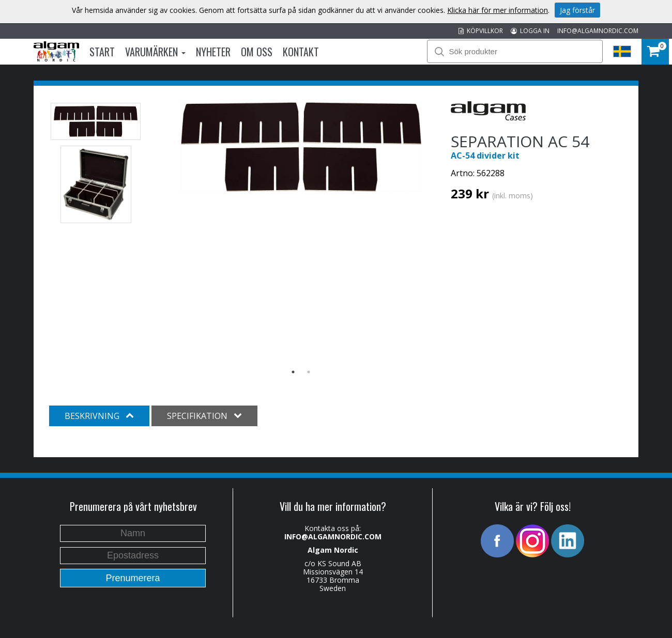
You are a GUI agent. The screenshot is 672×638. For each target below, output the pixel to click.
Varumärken (155, 52)
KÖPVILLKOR (481, 31)
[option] (301, 147)
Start (102, 52)
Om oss (257, 52)
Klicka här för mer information (498, 10)
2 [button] (309, 372)
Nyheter (213, 52)
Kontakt (301, 52)
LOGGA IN (530, 31)
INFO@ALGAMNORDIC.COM (598, 31)
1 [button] (293, 372)
